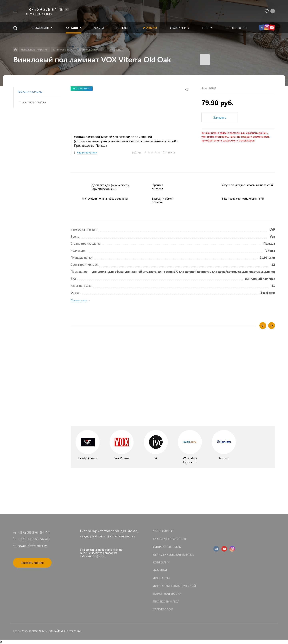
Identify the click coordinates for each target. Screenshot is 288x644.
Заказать (220, 117)
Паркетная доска (167, 594)
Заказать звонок (32, 563)
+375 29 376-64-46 (44, 9)
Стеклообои (163, 609)
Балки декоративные (170, 539)
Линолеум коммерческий (174, 586)
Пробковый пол (166, 601)
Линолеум (161, 578)
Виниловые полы (167, 547)
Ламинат (160, 570)
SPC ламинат (163, 531)
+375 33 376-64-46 (33, 539)
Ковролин (161, 562)
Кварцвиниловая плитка (173, 555)
